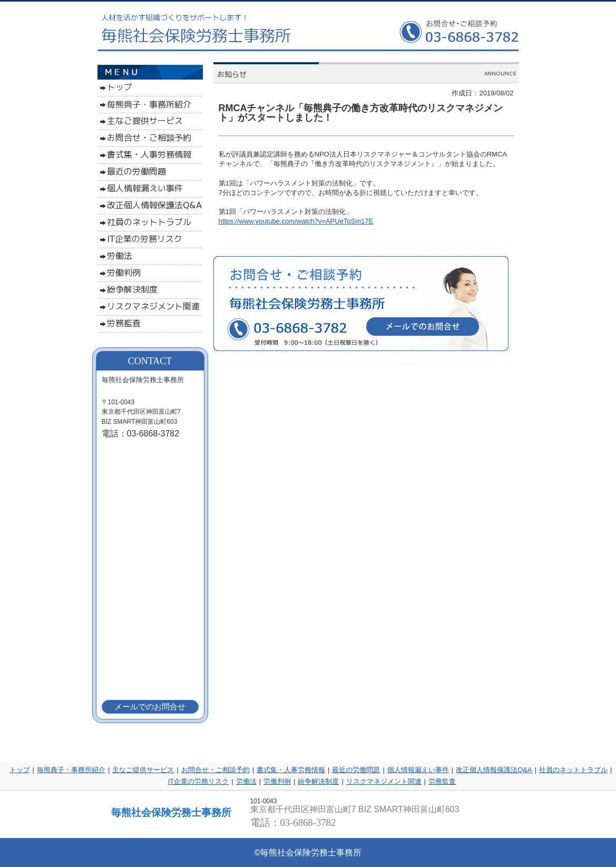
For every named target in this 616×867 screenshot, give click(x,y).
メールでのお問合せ (150, 707)
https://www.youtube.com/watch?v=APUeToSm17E (296, 221)
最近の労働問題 (356, 770)
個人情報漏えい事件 (418, 770)
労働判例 (277, 781)
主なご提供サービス (143, 770)
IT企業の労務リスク (199, 781)
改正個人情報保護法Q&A (494, 770)
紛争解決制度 (318, 781)
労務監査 (442, 781)
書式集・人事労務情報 (291, 770)
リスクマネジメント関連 (384, 781)
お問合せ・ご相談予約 (216, 770)
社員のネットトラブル (573, 770)
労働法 (246, 781)
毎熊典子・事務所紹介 (71, 770)
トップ (20, 770)
